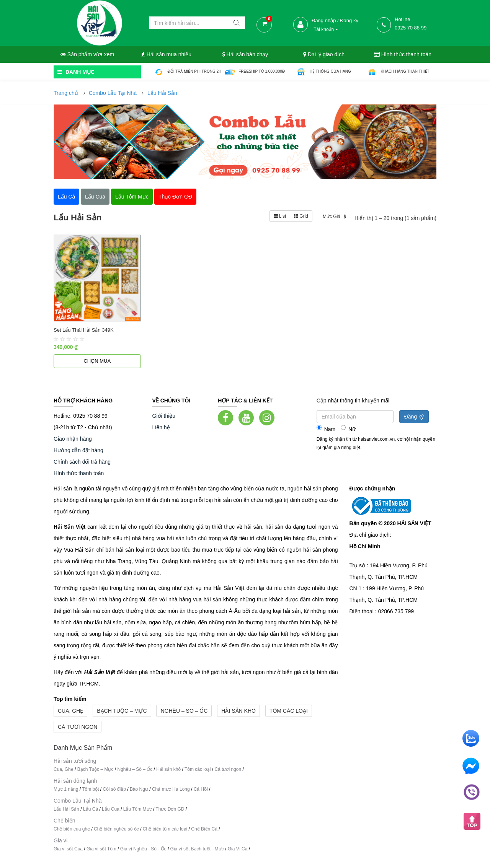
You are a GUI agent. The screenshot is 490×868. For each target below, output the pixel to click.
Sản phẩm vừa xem (87, 54)
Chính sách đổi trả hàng (82, 462)
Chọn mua (97, 361)
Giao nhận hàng (73, 439)
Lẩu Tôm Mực (138, 809)
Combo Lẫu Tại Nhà (113, 93)
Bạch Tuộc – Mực (122, 711)
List (280, 216)
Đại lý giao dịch (324, 54)
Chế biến (64, 821)
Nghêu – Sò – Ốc (184, 711)
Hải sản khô (238, 711)
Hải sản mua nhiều (166, 54)
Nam (326, 429)
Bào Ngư (139, 789)
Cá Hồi (201, 789)
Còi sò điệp (114, 789)
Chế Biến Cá (204, 829)
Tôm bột (90, 789)
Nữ (348, 429)
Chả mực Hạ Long (171, 789)
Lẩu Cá (91, 809)
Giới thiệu (164, 416)
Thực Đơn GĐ (170, 809)
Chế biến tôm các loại (165, 829)
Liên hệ (161, 427)
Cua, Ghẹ (70, 711)
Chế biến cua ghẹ (72, 829)
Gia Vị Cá (238, 849)
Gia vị (61, 840)
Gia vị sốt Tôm (101, 849)
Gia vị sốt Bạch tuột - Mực (197, 849)
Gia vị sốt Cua (68, 849)
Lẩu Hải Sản (162, 93)
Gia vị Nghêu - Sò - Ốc (143, 849)
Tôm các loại (289, 711)
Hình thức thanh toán (403, 54)
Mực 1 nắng (66, 789)
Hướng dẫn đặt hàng (78, 450)
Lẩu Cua (111, 809)
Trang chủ (66, 93)
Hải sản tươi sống (75, 761)
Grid (301, 216)
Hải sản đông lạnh (75, 781)
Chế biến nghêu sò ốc (116, 829)
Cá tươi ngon (78, 727)
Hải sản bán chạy (245, 54)
